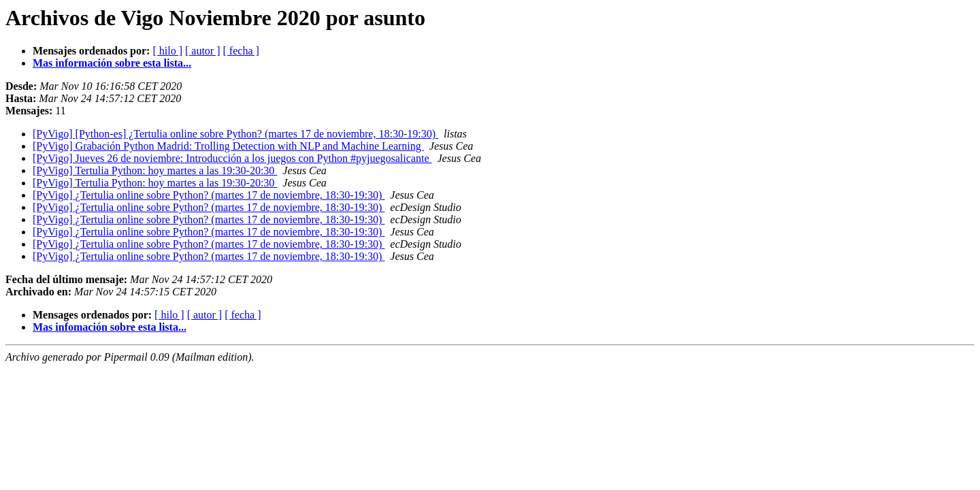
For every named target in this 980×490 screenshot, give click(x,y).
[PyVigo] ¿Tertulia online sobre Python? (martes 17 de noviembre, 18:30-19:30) (209, 195)
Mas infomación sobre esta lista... (110, 327)
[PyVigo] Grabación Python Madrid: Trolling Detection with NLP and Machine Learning (228, 146)
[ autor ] (203, 51)
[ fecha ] (241, 51)
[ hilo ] (167, 51)
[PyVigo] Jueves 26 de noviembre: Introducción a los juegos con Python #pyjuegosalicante (232, 158)
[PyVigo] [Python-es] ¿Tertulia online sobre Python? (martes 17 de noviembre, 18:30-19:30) (235, 134)
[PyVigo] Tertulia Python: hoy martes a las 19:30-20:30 (155, 170)
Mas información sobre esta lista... (112, 63)
